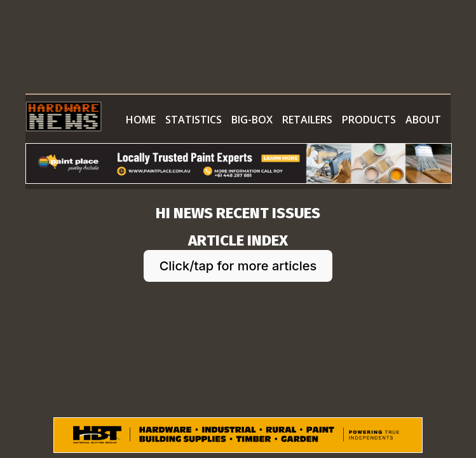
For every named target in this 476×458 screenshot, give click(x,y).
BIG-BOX (252, 120)
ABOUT (423, 120)
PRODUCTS (369, 120)
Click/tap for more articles (238, 266)
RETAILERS (307, 120)
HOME (141, 120)
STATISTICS (194, 120)
